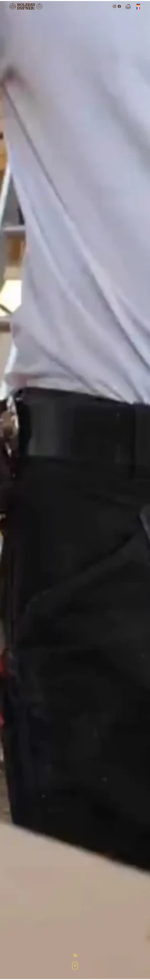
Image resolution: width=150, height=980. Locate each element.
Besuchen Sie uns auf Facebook (119, 6)
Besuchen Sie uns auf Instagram (114, 6)
